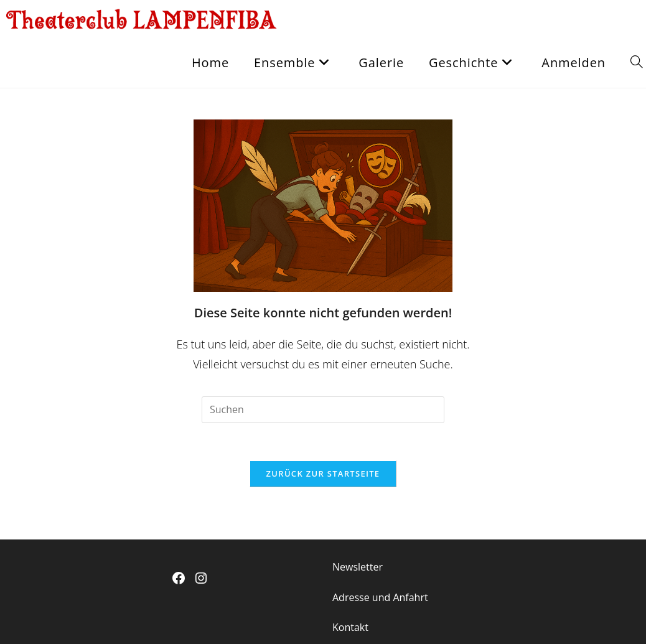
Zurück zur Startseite (323, 474)
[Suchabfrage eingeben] (323, 410)
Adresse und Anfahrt (380, 597)
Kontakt (350, 627)
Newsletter (358, 567)
